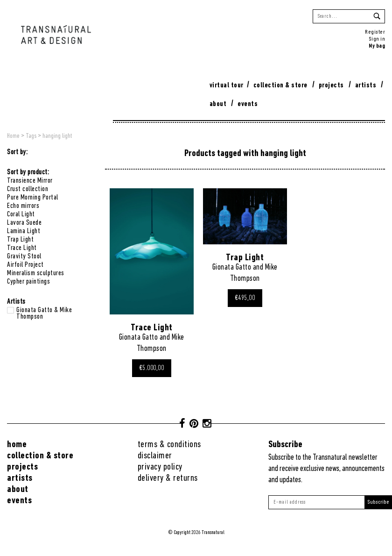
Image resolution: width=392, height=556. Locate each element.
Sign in (377, 39)
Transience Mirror (30, 181)
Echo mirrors (23, 206)
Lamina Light (24, 231)
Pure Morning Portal (33, 198)
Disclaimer (155, 456)
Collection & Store (280, 86)
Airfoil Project (25, 265)
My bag (377, 46)
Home (13, 136)
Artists (366, 86)
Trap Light (20, 240)
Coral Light (21, 214)
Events (248, 104)
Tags (31, 136)
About (218, 104)
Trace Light (22, 248)
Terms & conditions (169, 445)
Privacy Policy (160, 467)
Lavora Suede (24, 223)
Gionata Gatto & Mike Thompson (44, 310)
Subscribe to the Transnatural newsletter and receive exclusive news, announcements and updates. (326, 469)
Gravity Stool (24, 257)
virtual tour (227, 86)
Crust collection (28, 189)
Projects (331, 86)
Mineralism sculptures (36, 273)
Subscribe (378, 502)
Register (375, 32)
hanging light (57, 136)
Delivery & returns (168, 478)
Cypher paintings (28, 282)
